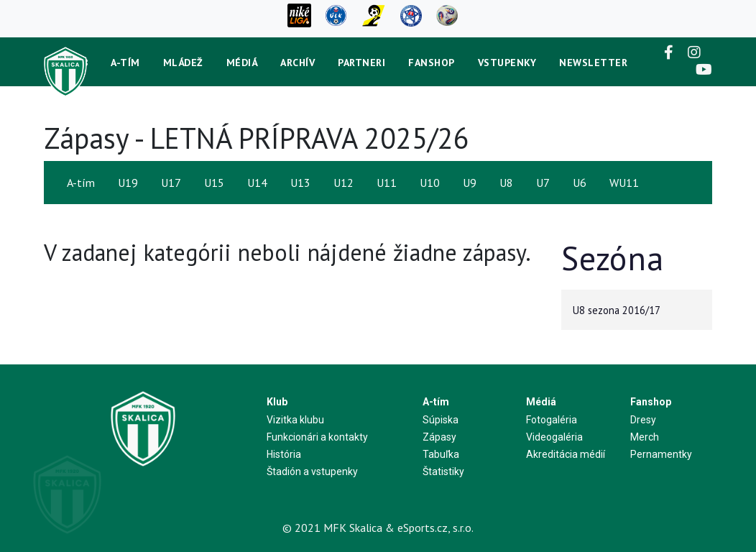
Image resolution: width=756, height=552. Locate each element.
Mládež (183, 63)
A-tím (125, 63)
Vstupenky (507, 63)
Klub (277, 402)
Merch (645, 437)
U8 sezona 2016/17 (617, 310)
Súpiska (441, 420)
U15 (214, 183)
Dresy (643, 420)
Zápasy (439, 437)
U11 (387, 183)
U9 (470, 183)
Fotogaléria (552, 420)
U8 (506, 183)
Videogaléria (554, 437)
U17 (171, 183)
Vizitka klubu (295, 420)
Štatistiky (443, 471)
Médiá (242, 63)
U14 (257, 183)
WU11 (624, 183)
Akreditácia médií (566, 454)
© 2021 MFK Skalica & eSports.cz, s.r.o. (378, 528)
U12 (344, 183)
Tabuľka (441, 454)
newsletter (593, 63)
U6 (580, 183)
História (284, 454)
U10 (430, 183)
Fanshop (432, 63)
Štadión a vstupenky (312, 471)
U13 (300, 183)
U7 (543, 183)
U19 (128, 183)
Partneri (361, 63)
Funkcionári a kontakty (317, 437)
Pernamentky (661, 454)
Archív (298, 63)
